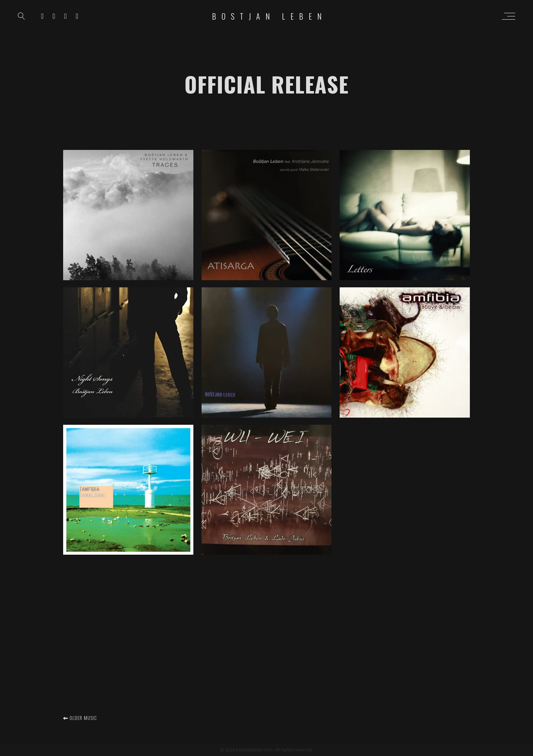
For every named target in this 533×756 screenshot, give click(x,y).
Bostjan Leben (269, 16)
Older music (80, 718)
